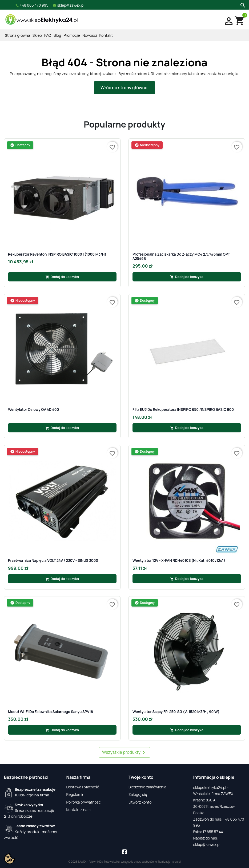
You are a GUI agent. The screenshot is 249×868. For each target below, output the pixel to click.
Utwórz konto (140, 802)
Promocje (72, 35)
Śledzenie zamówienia (147, 787)
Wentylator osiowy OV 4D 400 (33, 410)
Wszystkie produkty (125, 753)
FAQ (48, 35)
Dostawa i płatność (83, 787)
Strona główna (17, 35)
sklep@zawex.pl (207, 844)
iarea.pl (176, 862)
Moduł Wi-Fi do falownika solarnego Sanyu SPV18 (51, 712)
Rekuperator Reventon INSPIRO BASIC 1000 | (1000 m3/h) (57, 254)
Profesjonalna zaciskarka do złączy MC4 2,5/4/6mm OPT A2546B (181, 257)
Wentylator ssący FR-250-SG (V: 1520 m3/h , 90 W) (176, 712)
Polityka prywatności (84, 802)
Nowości (90, 35)
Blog (57, 35)
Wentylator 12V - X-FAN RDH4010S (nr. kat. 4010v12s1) (179, 560)
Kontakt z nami (79, 810)
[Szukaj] (242, 5)
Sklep (37, 35)
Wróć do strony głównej (124, 88)
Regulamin (75, 794)
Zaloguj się (138, 794)
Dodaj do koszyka (62, 277)
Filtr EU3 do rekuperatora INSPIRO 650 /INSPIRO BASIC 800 (183, 410)
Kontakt (106, 35)
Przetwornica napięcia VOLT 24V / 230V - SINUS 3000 (53, 560)
